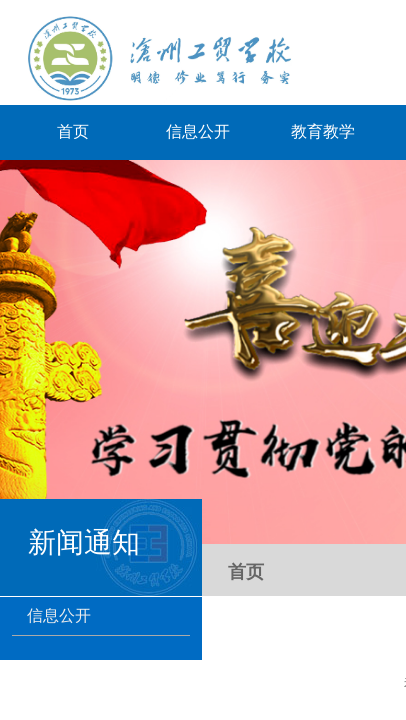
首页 (73, 131)
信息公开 (198, 131)
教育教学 (323, 131)
